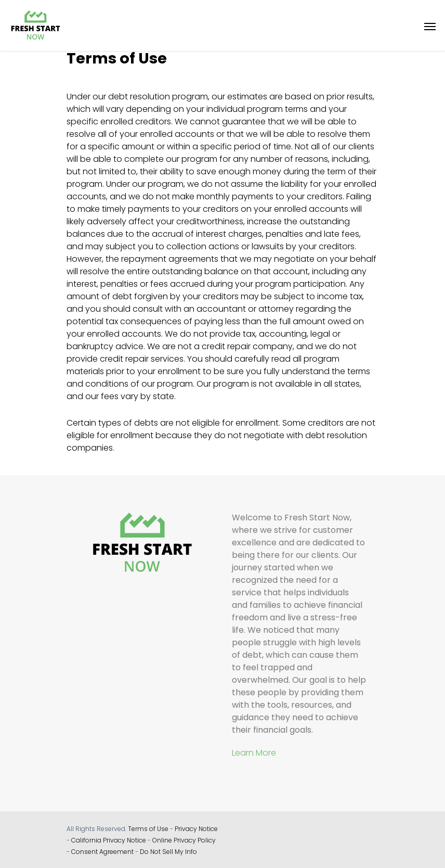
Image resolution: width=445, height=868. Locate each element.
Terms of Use (148, 829)
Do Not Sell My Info (168, 852)
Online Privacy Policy (184, 840)
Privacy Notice (196, 829)
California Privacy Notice (109, 840)
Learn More (254, 753)
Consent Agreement (102, 852)
